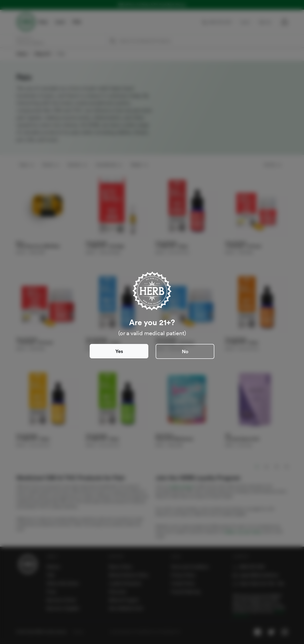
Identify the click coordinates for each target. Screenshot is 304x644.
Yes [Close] (119, 351)
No (185, 352)
